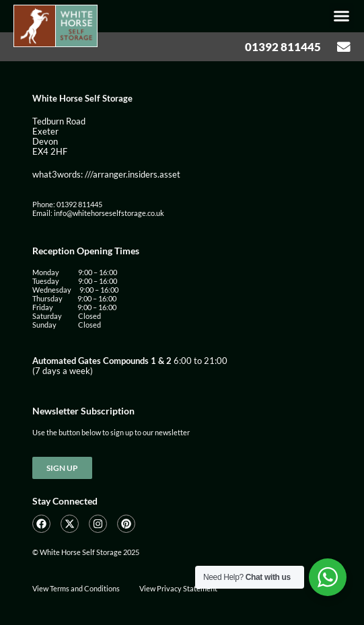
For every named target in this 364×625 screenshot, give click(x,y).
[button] (342, 16)
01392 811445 (283, 47)
